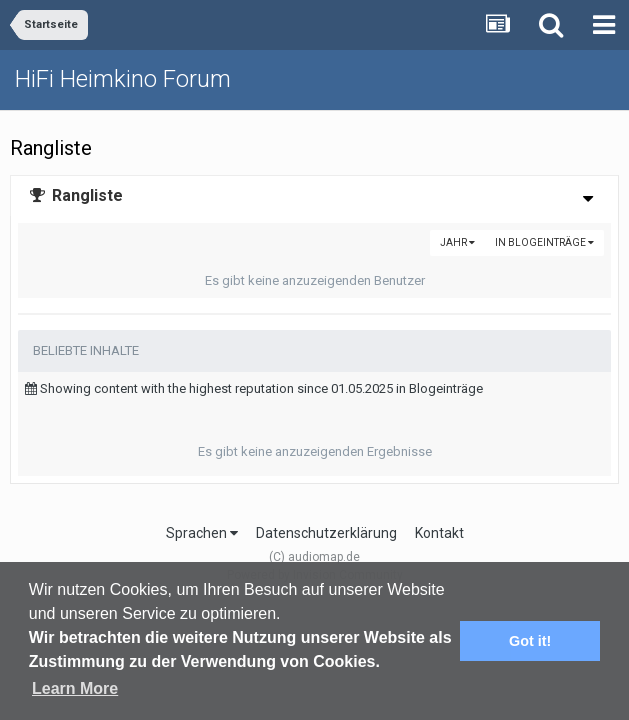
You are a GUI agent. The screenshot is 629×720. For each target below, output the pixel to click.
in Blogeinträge (544, 242)
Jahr (457, 242)
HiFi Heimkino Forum (123, 79)
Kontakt (439, 533)
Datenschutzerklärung (326, 533)
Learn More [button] (75, 688)
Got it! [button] (530, 641)
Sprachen (202, 533)
